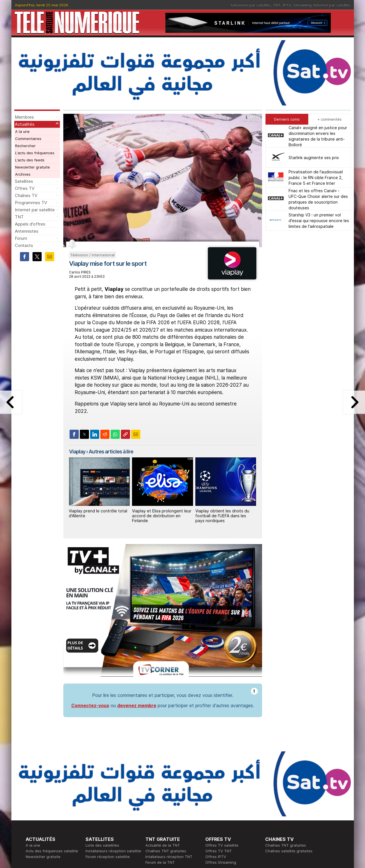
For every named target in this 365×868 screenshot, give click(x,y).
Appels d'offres (30, 224)
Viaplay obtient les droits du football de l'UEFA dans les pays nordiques (222, 516)
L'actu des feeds (30, 160)
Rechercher (25, 146)
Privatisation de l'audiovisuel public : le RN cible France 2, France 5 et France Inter (316, 178)
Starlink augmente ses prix (314, 158)
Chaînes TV (26, 195)
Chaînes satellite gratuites (289, 851)
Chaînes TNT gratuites (166, 851)
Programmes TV (31, 203)
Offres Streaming (221, 862)
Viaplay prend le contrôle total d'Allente (98, 513)
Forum (21, 238)
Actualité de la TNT (163, 845)
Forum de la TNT (160, 862)
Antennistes (27, 231)
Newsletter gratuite (33, 167)
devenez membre (137, 705)
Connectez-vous (90, 705)
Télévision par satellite (250, 5)
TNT (277, 5)
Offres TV (25, 188)
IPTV (287, 5)
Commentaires (28, 139)
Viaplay (77, 452)
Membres (24, 117)
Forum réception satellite (108, 857)
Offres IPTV (216, 857)
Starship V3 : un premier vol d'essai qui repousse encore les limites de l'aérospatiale (319, 221)
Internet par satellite (332, 5)
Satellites (24, 181)
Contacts (24, 245)
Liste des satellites (102, 845)
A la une (22, 131)
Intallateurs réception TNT (169, 857)
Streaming (302, 5)
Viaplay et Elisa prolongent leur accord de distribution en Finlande (162, 516)
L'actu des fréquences (35, 153)
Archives (23, 174)
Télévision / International (92, 255)
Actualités (25, 124)
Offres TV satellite (222, 845)
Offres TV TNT (219, 851)
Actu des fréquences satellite (52, 851)
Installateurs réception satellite (113, 851)
